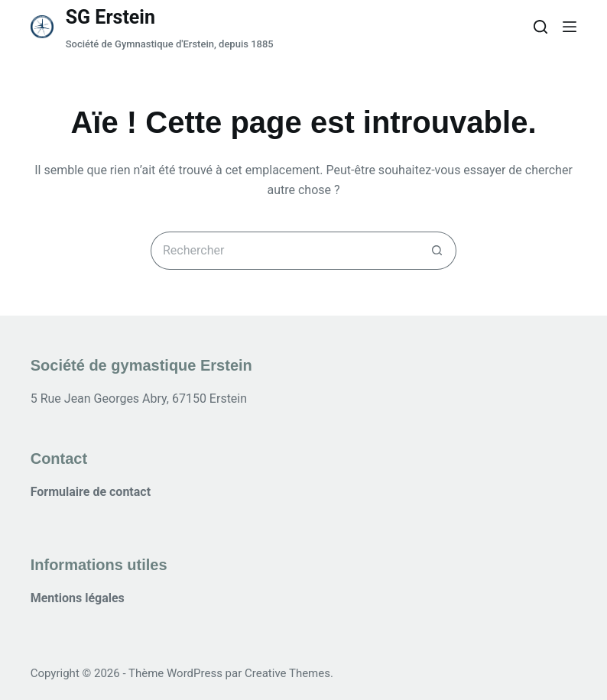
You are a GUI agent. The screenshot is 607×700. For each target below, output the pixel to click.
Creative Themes (287, 673)
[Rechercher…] (284, 251)
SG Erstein (110, 17)
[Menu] (570, 27)
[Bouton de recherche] (437, 251)
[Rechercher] (540, 27)
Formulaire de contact (91, 492)
